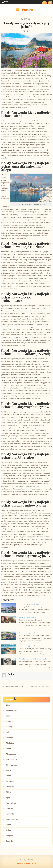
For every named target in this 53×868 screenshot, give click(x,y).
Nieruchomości (12, 759)
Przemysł (10, 781)
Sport (8, 798)
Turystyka (27, 19)
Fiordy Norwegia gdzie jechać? (30, 604)
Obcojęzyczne (12, 765)
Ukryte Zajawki (12, 819)
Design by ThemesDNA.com (26, 863)
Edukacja (10, 721)
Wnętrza (9, 836)
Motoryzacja (11, 754)
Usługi (9, 830)
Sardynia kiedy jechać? (27, 617)
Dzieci (9, 716)
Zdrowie (9, 841)
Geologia (10, 727)
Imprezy (9, 738)
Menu (6, 2)
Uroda (9, 825)
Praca (8, 770)
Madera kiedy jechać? (27, 646)
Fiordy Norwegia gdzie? (28, 633)
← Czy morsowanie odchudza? (12, 686)
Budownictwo (12, 710)
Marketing (10, 743)
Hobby (9, 732)
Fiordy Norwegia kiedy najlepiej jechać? (26, 25)
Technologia (11, 803)
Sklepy (9, 792)
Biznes (9, 705)
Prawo (9, 776)
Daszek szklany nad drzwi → (42, 686)
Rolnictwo (10, 787)
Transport (10, 808)
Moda (8, 748)
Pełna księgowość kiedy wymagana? (32, 659)
